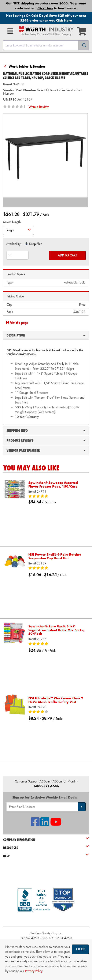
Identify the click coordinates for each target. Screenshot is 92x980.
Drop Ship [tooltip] (36, 244)
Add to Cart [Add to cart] (67, 255)
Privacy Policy (34, 971)
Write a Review (39, 107)
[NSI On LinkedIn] (45, 824)
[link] (46, 919)
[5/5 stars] (56, 496)
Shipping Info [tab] (46, 430)
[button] (82, 807)
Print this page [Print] (17, 323)
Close (80, 949)
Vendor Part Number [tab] (46, 450)
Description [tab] (46, 335)
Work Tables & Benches (27, 66)
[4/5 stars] (56, 712)
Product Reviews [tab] (46, 440)
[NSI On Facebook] (35, 824)
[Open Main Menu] (10, 31)
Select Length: (12, 222)
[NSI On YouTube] (56, 824)
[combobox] (46, 45)
